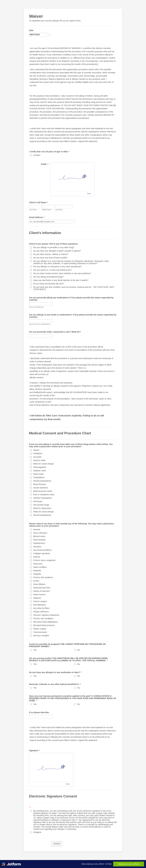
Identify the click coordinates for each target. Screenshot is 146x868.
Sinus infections (40, 533)
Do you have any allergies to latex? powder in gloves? (57, 251)
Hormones (38, 501)
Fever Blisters (39, 584)
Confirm (37, 155)
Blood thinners (40, 484)
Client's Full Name (38, 202)
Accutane (37, 457)
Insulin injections (41, 488)
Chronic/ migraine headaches (46, 615)
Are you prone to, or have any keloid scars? (52, 270)
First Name (33, 210)
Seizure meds (39, 460)
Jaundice (37, 547)
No (79, 650)
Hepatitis (37, 574)
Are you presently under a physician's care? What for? (55, 332)
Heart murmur (39, 594)
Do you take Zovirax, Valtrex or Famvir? (51, 254)
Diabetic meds (40, 471)
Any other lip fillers (41, 608)
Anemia (37, 529)
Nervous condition (41, 636)
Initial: (45, 164)
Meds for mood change (43, 464)
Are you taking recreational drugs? (48, 277)
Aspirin (36, 450)
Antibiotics (38, 453)
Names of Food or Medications (40, 324)
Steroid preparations (42, 481)
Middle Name (47, 210)
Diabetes (37, 571)
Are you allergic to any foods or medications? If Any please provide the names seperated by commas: (73, 316)
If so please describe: (39, 712)
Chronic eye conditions (43, 618)
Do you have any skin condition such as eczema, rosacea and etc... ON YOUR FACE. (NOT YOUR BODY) (74, 288)
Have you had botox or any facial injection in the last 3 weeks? (61, 280)
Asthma (37, 557)
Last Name (59, 210)
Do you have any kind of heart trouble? (50, 258)
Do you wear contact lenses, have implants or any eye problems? (62, 273)
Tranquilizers (39, 477)
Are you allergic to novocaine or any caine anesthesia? (57, 267)
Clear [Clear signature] (89, 194)
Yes (35, 650)
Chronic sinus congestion (44, 560)
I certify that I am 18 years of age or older (49, 152)
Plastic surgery (40, 629)
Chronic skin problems (43, 577)
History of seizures (41, 591)
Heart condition (40, 567)
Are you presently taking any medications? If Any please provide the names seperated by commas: (71, 299)
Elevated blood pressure (44, 625)
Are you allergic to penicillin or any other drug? (54, 247)
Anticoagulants (40, 467)
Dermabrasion (39, 605)
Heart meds (38, 474)
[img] (73, 177)
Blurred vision (39, 536)
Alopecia (37, 598)
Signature (34, 750)
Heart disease (39, 540)
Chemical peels (40, 632)
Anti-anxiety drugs (41, 505)
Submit (57, 844)
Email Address (37, 217)
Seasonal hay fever (42, 588)
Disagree (37, 832)
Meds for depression (42, 508)
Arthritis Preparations (43, 498)
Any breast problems (42, 550)
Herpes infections (41, 612)
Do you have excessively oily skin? (49, 284)
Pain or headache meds (44, 495)
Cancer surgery (40, 601)
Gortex (36, 581)
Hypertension (39, 543)
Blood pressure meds (43, 491)
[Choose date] (49, 35)
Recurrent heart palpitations (45, 622)
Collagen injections (42, 553)
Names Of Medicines (36, 307)
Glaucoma (38, 564)
